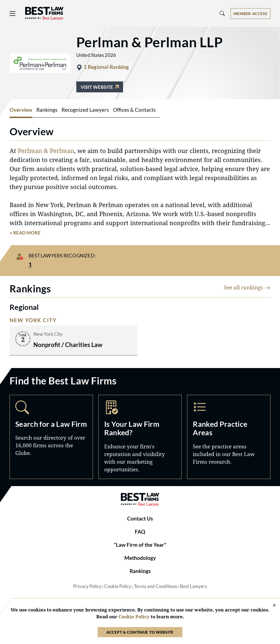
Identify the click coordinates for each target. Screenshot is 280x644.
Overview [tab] (21, 110)
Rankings (140, 571)
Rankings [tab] (47, 110)
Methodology (140, 558)
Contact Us (140, 519)
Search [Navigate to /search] (51, 437)
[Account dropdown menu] (250, 14)
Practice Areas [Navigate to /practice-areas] (229, 437)
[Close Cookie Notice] (271, 606)
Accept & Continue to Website (140, 632)
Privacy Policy (87, 586)
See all (247, 287)
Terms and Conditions (156, 586)
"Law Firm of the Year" (140, 545)
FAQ (140, 532)
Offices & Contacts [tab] (134, 110)
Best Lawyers (193, 586)
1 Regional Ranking (106, 67)
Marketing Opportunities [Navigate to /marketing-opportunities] (140, 437)
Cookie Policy (118, 586)
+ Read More (25, 233)
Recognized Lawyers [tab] (85, 110)
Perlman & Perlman (46, 151)
